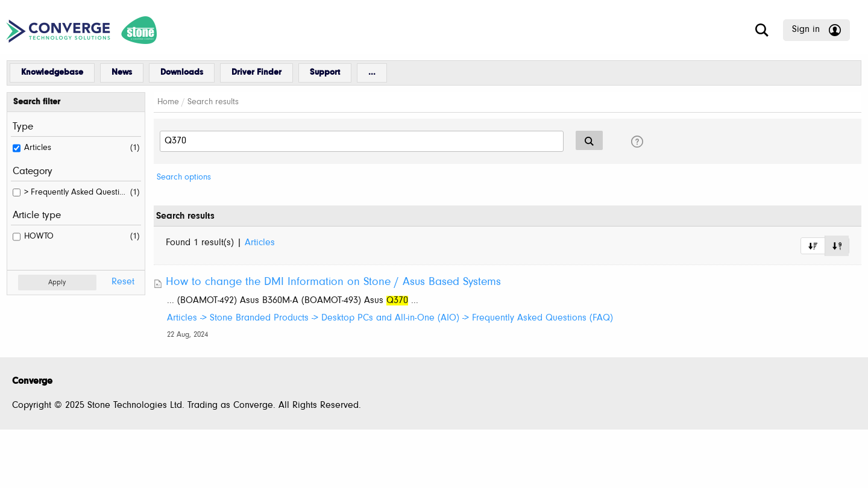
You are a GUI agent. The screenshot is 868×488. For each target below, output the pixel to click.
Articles (38, 148)
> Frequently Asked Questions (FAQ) (75, 192)
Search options (184, 177)
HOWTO (39, 236)
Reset (123, 282)
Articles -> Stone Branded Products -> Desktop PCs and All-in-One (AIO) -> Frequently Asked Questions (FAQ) (390, 318)
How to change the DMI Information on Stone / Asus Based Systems (333, 282)
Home (168, 102)
